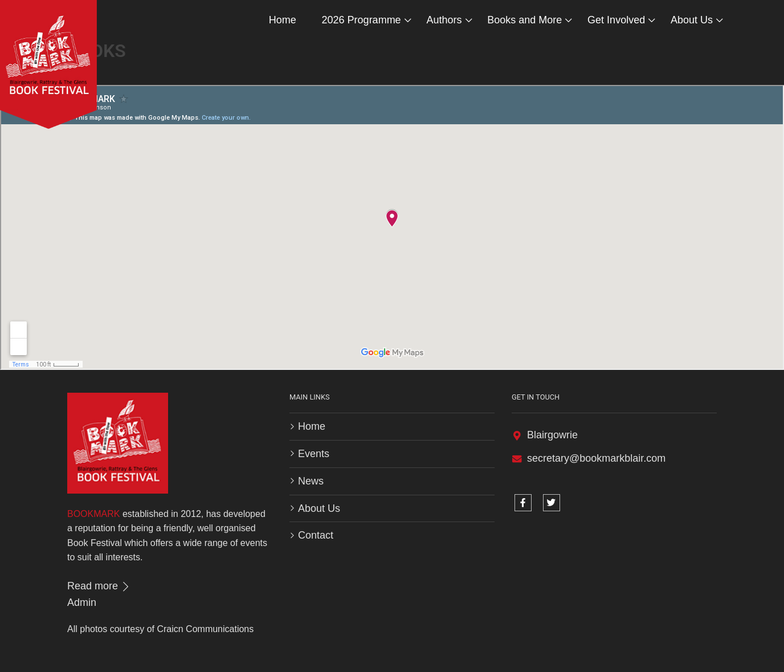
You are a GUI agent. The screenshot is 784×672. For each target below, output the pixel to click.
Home (283, 20)
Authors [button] (444, 20)
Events (314, 454)
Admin (82, 602)
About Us (319, 508)
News (311, 481)
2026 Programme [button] (362, 20)
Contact (316, 535)
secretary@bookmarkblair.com (596, 458)
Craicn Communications (205, 629)
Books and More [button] (524, 20)
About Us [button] (692, 20)
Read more (99, 586)
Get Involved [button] (616, 20)
